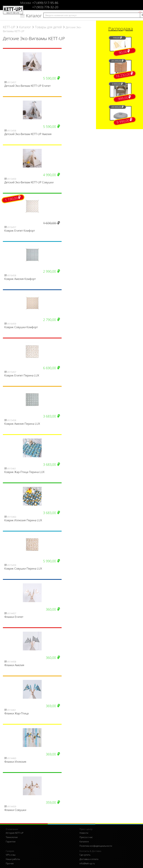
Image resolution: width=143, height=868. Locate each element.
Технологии (12, 837)
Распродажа (121, 29)
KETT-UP (9, 27)
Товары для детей (48, 27)
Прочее (10, 863)
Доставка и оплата (89, 859)
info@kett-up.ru (87, 863)
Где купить (85, 855)
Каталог (34, 16)
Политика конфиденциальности (96, 846)
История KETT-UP (15, 833)
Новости (84, 833)
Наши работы (13, 859)
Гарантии (11, 841)
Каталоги (84, 841)
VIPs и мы (11, 855)
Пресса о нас (86, 837)
